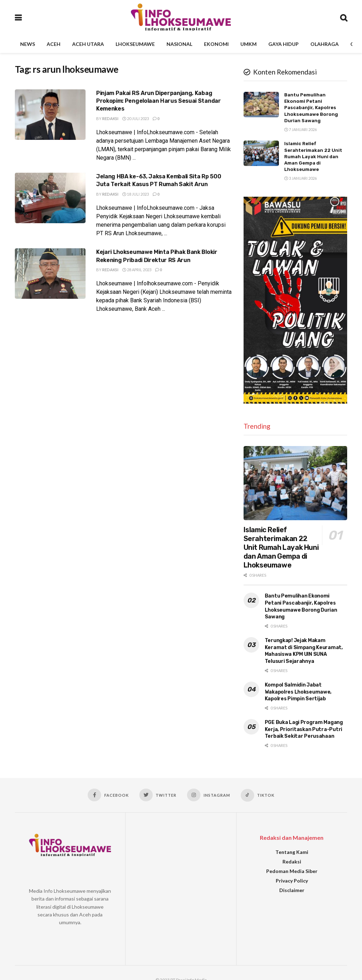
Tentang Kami (292, 852)
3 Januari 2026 (300, 178)
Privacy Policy (292, 881)
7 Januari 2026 (300, 129)
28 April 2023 (137, 270)
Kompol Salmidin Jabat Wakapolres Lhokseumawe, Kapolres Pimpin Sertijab (298, 692)
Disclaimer (292, 890)
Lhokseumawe (135, 44)
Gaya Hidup (284, 44)
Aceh (54, 44)
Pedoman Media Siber (292, 871)
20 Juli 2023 (136, 118)
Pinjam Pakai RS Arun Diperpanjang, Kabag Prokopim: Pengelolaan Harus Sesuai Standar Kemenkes (159, 101)
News (28, 44)
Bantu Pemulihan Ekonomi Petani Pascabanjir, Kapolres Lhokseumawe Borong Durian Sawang (311, 108)
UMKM (249, 44)
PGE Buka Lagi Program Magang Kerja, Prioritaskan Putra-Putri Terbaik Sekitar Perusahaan (304, 729)
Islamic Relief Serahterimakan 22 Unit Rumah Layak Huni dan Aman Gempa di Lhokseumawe (313, 156)
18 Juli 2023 (136, 194)
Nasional (179, 44)
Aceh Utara (88, 44)
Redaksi (110, 118)
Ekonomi (216, 44)
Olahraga (325, 44)
